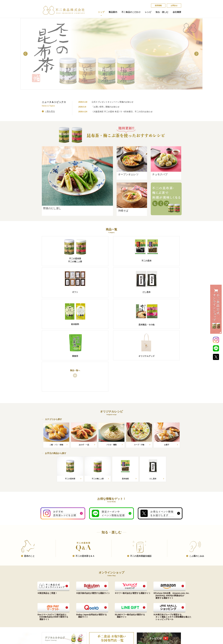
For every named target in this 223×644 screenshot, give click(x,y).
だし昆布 (46, 608)
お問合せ (174, 6)
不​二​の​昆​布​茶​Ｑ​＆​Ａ (85, 494)
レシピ (148, 12)
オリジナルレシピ (78, 594)
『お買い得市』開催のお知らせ (106, 107)
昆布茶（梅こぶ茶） (50, 598)
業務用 (45, 618)
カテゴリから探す (77, 601)
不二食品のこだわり (131, 12)
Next (197, 54)
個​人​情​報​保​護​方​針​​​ (161, 602)
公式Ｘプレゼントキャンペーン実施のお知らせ (112, 102)
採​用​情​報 (158, 6)
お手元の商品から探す (79, 598)
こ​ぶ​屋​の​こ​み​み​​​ (197, 494)
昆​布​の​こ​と (29, 494)
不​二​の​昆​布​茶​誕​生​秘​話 (141, 494)
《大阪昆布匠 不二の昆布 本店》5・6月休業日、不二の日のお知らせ (122, 112)
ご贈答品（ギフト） (50, 605)
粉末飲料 (46, 611)
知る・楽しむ (162, 12)
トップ (101, 12)
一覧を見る (50, 111)
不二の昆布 (46, 601)
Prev (26, 54)
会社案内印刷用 (104, 608)
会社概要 (177, 12)
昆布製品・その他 (49, 614)
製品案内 (113, 12)
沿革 (99, 605)
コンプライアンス (105, 598)
